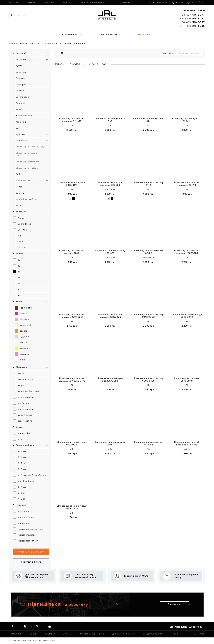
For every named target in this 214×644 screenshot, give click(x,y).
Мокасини (21, 122)
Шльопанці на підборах (27, 168)
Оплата (67, 3)
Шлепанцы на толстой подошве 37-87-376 (187, 444)
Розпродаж (144, 35)
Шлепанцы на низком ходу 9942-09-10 (187, 316)
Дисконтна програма (124, 634)
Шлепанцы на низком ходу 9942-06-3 (72, 444)
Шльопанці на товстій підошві (26, 154)
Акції (175, 634)
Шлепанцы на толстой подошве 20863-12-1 (187, 252)
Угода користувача (154, 634)
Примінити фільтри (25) (31, 552)
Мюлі (19, 205)
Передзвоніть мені (194, 11)
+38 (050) (192, 19)
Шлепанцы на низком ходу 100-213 (148, 252)
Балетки (20, 78)
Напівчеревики (24, 116)
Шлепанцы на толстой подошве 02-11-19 (72, 120)
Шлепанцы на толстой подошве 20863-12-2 (110, 316)
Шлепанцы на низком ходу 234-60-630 (72, 507)
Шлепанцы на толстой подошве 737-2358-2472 (72, 380)
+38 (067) (192, 26)
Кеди (19, 109)
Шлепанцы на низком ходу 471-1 (148, 184)
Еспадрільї (22, 84)
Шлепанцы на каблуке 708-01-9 (110, 120)
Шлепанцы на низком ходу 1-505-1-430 (148, 380)
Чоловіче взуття (71, 35)
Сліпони (20, 103)
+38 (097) (193, 15)
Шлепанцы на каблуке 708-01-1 (149, 120)
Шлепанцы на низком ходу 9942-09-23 (148, 316)
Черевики (21, 60)
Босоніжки (22, 72)
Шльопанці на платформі (28, 162)
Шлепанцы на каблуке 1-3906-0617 (72, 184)
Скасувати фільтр (31, 562)
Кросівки (21, 134)
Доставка (49, 3)
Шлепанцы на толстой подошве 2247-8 (187, 184)
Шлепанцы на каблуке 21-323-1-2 (187, 120)
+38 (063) (192, 22)
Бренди (32, 3)
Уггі (18, 128)
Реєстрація (162, 3)
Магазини (14, 3)
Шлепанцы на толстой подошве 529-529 (110, 184)
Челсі (19, 187)
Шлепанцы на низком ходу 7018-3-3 (148, 444)
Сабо (19, 174)
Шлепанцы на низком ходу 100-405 (110, 252)
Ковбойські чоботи (26, 199)
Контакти (127, 3)
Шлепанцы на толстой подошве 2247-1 (72, 252)
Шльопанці (22, 141)
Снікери (20, 193)
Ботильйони (22, 97)
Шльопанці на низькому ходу (30, 147)
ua (150, 3)
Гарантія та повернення (92, 3)
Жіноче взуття (109, 35)
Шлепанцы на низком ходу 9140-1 (110, 444)
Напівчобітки (23, 181)
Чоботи (20, 91)
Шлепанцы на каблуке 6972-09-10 (187, 380)
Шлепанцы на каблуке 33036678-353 (110, 380)
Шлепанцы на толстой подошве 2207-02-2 (72, 316)
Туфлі (19, 66)
